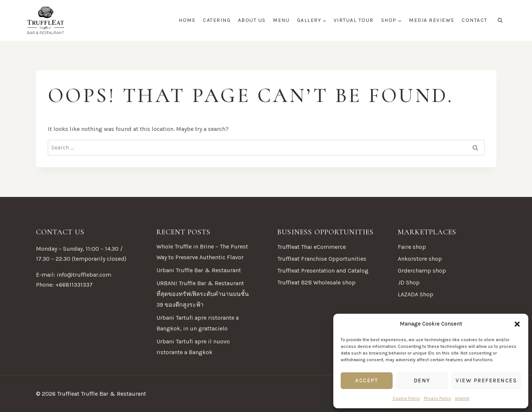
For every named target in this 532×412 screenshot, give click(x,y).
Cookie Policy (406, 398)
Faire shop (412, 247)
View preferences (486, 380)
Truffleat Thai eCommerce (312, 247)
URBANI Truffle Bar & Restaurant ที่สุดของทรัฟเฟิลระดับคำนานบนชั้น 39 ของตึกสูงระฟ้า (203, 294)
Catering (217, 20)
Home (187, 20)
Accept (366, 380)
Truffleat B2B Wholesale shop (316, 282)
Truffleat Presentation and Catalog (323, 271)
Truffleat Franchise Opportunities (322, 259)
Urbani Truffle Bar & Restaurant (199, 270)
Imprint (462, 398)
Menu (281, 20)
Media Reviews (432, 20)
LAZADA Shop (416, 294)
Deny (422, 380)
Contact (475, 20)
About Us (252, 20)
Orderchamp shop (422, 271)
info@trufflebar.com (84, 275)
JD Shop (409, 282)
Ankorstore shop (420, 259)
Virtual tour (354, 20)
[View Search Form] (500, 20)
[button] (517, 324)
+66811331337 (74, 285)
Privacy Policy (437, 398)
